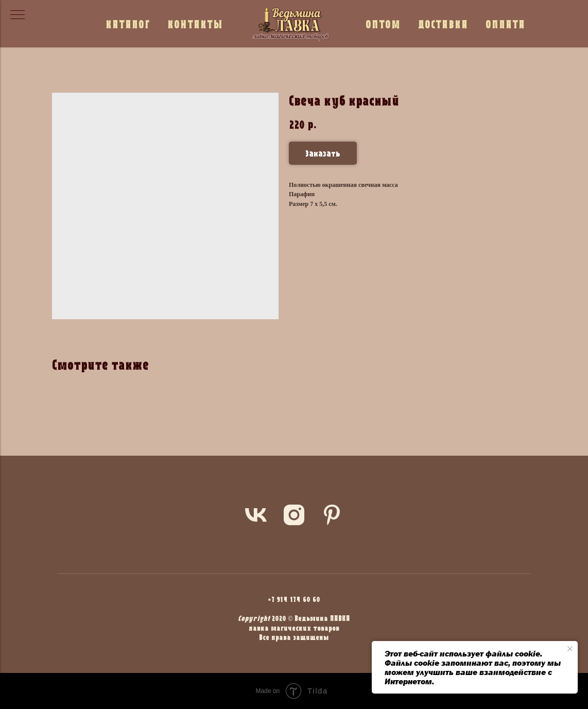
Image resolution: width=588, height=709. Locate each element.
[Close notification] (570, 649)
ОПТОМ (383, 24)
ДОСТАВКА (443, 24)
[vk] (256, 515)
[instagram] (294, 515)
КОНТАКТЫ (195, 24)
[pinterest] (332, 515)
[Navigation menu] (18, 15)
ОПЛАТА (505, 24)
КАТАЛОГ (128, 24)
